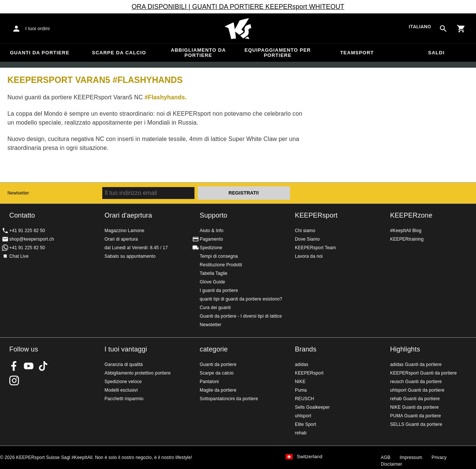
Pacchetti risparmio (124, 399)
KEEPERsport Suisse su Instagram (14, 380)
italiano (420, 27)
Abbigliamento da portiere (198, 53)
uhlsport (303, 416)
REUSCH (305, 399)
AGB (386, 457)
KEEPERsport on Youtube (29, 366)
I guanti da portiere (219, 290)
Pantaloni (209, 382)
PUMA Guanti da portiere (416, 416)
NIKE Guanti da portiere (414, 407)
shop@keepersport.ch (32, 239)
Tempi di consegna (219, 256)
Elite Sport (305, 424)
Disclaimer (392, 464)
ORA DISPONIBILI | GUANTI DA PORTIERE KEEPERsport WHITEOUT (238, 7)
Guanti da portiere (40, 53)
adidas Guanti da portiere (416, 364)
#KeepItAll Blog (406, 231)
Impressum (411, 457)
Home (238, 29)
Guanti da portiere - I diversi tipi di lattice (241, 316)
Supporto (213, 215)
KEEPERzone (411, 215)
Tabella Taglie (214, 273)
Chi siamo (305, 231)
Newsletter (210, 325)
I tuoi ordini (38, 28)
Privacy (439, 457)
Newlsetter (18, 193)
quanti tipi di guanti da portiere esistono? (241, 299)
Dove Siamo (307, 239)
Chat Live (19, 256)
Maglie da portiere (218, 390)
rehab (301, 433)
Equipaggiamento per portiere (278, 53)
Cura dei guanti (215, 308)
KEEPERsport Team (315, 248)
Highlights (405, 349)
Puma (301, 390)
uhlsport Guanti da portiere (417, 390)
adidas (302, 364)
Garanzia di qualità (124, 364)
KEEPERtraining (407, 239)
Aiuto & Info (212, 231)
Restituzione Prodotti (221, 265)
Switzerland (310, 457)
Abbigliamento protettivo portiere (138, 373)
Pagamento (211, 239)
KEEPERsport (316, 215)
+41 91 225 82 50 (27, 231)
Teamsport (357, 53)
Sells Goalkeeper (312, 407)
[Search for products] (443, 29)
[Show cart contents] (461, 29)
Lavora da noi (309, 256)
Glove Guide (212, 282)
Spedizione (211, 248)
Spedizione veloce (123, 382)
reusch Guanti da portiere (416, 382)
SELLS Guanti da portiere (416, 424)
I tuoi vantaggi (126, 349)
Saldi (436, 53)
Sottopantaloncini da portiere (229, 399)
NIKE (300, 382)
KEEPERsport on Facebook (14, 366)
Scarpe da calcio (119, 53)
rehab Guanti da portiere (415, 399)
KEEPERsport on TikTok (43, 366)
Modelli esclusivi (121, 390)
